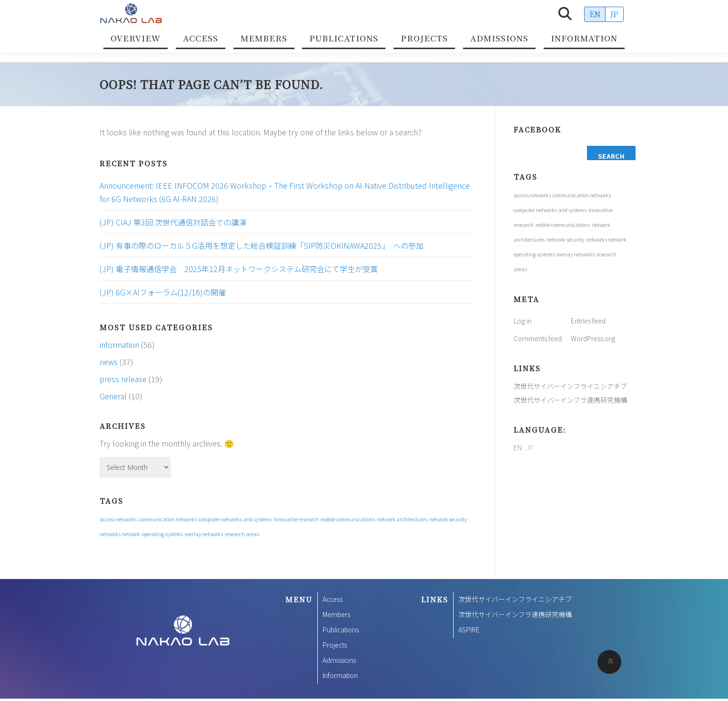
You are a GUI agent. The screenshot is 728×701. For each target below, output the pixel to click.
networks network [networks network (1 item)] (120, 534)
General (113, 396)
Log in (523, 321)
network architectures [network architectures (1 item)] (402, 519)
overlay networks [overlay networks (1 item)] (204, 534)
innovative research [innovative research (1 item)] (296, 519)
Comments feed (538, 338)
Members (264, 38)
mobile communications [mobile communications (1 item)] (348, 519)
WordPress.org (593, 338)
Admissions (499, 38)
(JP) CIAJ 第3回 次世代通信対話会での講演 (173, 222)
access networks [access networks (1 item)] (118, 519)
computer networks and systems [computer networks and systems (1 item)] (235, 519)
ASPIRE (469, 630)
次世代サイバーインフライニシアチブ (570, 386)
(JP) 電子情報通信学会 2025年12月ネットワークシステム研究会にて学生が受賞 (239, 269)
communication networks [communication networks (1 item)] (168, 519)
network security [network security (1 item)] (448, 519)
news (109, 362)
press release (123, 379)
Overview (136, 38)
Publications (344, 38)
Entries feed (588, 321)
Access (201, 38)
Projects (424, 38)
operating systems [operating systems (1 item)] (162, 534)
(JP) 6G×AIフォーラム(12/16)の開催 (163, 292)
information (119, 345)
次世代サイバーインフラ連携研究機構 (570, 400)
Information (584, 38)
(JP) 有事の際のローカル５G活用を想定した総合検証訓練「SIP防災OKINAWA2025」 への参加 (262, 245)
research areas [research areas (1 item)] (242, 534)
